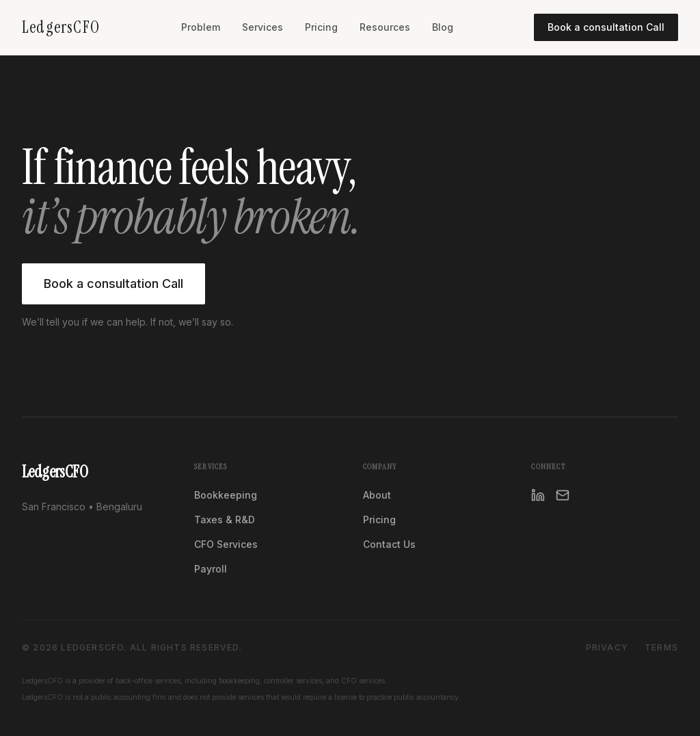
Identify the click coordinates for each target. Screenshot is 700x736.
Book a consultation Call (606, 27)
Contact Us (389, 544)
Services (262, 27)
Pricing (321, 27)
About (377, 495)
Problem (201, 27)
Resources (385, 27)
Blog (443, 27)
